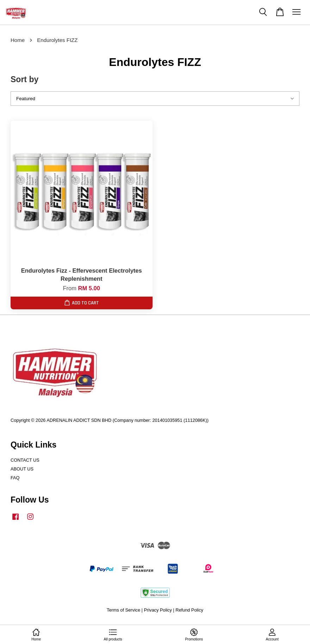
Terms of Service (123, 610)
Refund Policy (189, 610)
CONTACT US (25, 460)
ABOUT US (22, 469)
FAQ (15, 478)
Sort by (24, 79)
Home (18, 40)
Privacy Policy (158, 610)
